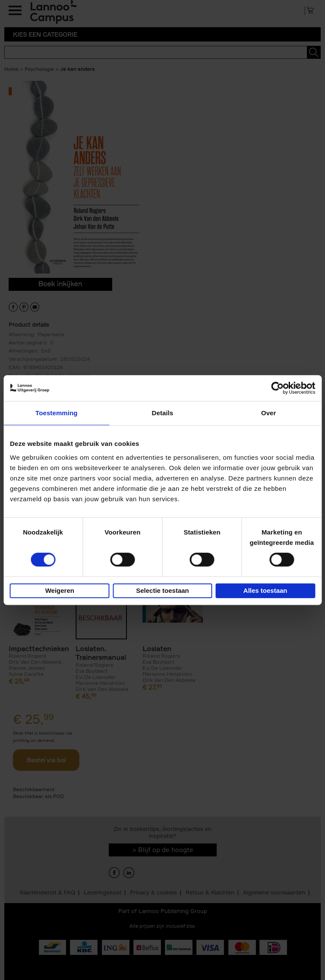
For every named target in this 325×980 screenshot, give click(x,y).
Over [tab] (269, 413)
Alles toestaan (265, 590)
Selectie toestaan (162, 590)
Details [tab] (163, 413)
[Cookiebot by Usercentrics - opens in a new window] (277, 388)
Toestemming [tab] (57, 413)
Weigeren (60, 590)
